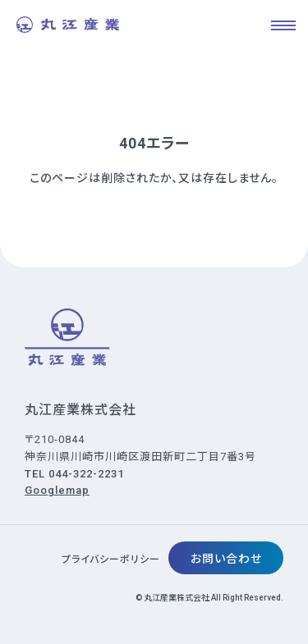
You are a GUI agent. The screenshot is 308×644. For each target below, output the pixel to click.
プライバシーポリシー (111, 560)
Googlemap (57, 490)
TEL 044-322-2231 (74, 474)
